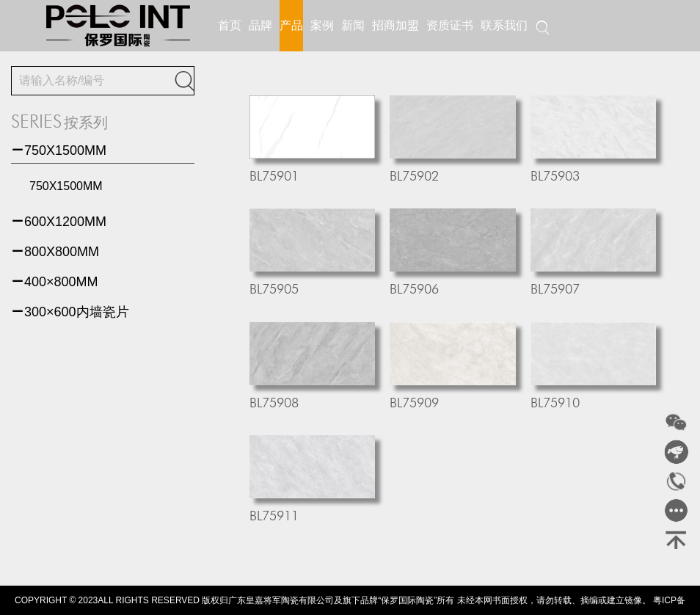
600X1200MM (59, 222)
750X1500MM (59, 150)
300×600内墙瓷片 (70, 312)
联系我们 (504, 25)
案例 (322, 25)
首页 (230, 25)
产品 (291, 25)
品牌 (260, 25)
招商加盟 (395, 25)
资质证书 (450, 25)
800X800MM (55, 252)
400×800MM (55, 282)
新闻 (353, 25)
